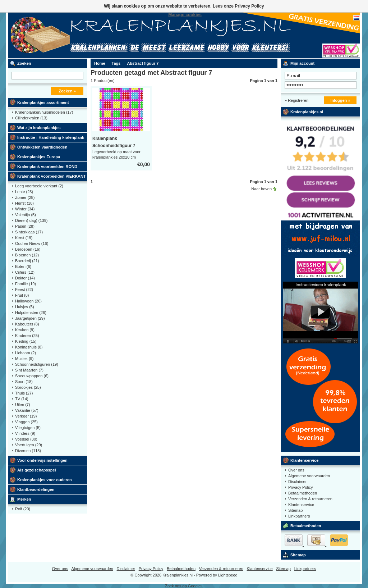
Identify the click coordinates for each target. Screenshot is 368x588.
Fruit (22, 295)
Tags (116, 63)
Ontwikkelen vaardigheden (42, 147)
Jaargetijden (30, 318)
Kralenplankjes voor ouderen (45, 480)
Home (100, 63)
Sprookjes (28, 387)
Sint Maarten (29, 370)
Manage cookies (185, 15)
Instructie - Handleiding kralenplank (51, 137)
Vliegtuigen (28, 428)
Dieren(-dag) (31, 220)
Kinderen (27, 336)
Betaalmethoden (303, 493)
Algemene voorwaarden (309, 476)
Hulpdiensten (31, 313)
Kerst (24, 238)
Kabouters (27, 324)
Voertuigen (29, 445)
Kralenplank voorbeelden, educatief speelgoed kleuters (103, 35)
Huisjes (25, 307)
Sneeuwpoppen (32, 376)
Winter (25, 209)
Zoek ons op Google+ (184, 586)
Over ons (296, 470)
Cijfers (25, 272)
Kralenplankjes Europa (39, 157)
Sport (24, 382)
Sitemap (295, 510)
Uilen (23, 405)
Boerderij (27, 261)
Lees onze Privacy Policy (238, 6)
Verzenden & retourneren (310, 499)
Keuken (25, 330)
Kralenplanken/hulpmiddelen (44, 112)
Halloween (28, 301)
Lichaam (26, 353)
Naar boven (261, 189)
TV (22, 399)
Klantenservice (304, 460)
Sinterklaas (29, 232)
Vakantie (27, 410)
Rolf (23, 509)
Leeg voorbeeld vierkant (39, 186)
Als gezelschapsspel (37, 470)
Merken (24, 499)
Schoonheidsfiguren (37, 364)
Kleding (26, 341)
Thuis (24, 393)
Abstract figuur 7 (143, 63)
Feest (24, 290)
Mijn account (302, 63)
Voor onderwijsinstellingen (42, 460)
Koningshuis (29, 347)
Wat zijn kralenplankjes (39, 128)
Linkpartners (299, 516)
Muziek (24, 359)
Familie (26, 284)
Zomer (25, 197)
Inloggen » (341, 100)
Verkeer (26, 416)
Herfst (24, 203)
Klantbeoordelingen (36, 489)
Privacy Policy (300, 487)
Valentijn (26, 215)
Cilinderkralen (31, 118)
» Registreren (296, 100)
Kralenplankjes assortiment (43, 102)
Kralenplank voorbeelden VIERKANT (52, 176)
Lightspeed (228, 575)
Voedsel (26, 439)
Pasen (25, 226)
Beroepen (28, 249)
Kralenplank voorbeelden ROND (47, 167)
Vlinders (25, 433)
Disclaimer (297, 482)
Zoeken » (67, 91)
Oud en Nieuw (32, 243)
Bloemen (27, 255)
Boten (23, 266)
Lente (24, 192)
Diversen (28, 451)
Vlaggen (26, 422)
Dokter (25, 278)
